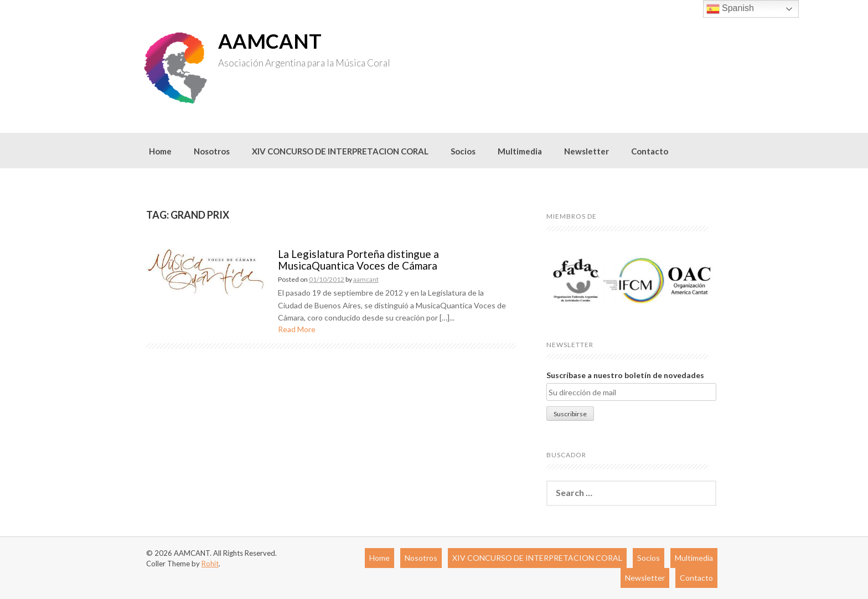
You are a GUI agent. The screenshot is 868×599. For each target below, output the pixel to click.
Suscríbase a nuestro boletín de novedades (625, 375)
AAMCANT (270, 41)
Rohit (210, 564)
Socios (463, 151)
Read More (297, 329)
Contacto (650, 151)
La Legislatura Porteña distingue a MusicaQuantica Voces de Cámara (358, 260)
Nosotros (212, 151)
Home (160, 151)
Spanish (730, 9)
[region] (631, 280)
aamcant (366, 279)
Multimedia (520, 151)
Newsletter (587, 151)
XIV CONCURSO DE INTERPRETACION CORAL (340, 151)
